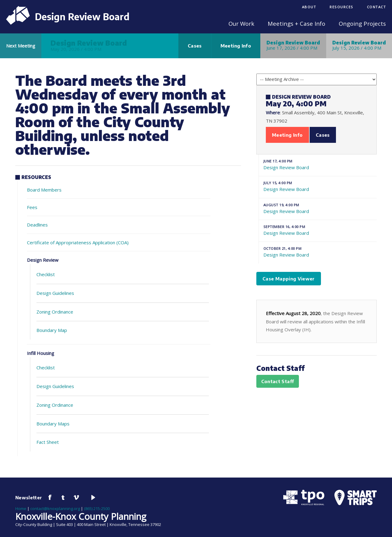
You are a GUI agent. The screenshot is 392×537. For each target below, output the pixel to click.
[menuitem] (309, 8)
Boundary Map (52, 330)
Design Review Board (318, 165)
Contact (377, 7)
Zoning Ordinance (55, 312)
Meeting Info (236, 46)
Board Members (44, 190)
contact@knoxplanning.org (55, 508)
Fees (32, 207)
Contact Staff (278, 381)
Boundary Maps (53, 424)
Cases (195, 46)
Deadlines (37, 225)
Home (21, 508)
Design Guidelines (55, 293)
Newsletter (29, 497)
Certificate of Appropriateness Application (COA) (78, 242)
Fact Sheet (48, 442)
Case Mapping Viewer (289, 279)
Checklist (46, 274)
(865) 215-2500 (97, 508)
